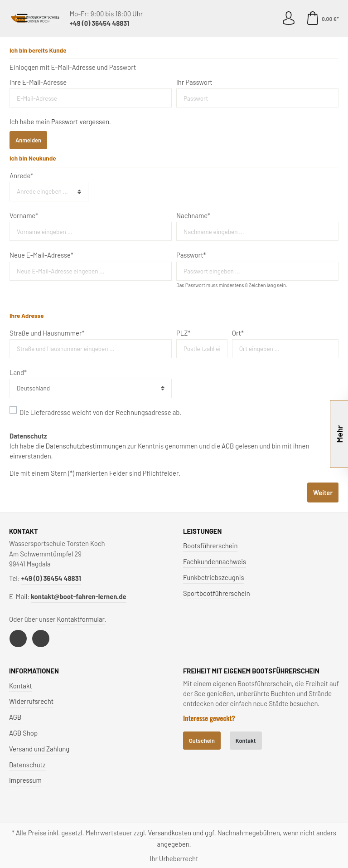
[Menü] (22, 19)
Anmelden (28, 140)
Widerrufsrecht (31, 701)
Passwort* (191, 255)
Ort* (238, 333)
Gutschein (202, 741)
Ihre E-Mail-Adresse (38, 82)
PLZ (183, 333)
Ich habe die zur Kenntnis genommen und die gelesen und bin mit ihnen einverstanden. (159, 451)
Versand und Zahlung (39, 749)
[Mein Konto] (289, 19)
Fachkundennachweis (215, 561)
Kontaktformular (81, 619)
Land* (18, 372)
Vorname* (24, 215)
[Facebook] (18, 639)
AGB (228, 446)
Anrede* (21, 176)
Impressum (25, 780)
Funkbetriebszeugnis (214, 577)
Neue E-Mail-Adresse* (41, 255)
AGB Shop (23, 733)
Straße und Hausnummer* (47, 333)
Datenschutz (27, 765)
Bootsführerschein (210, 546)
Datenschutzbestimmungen (86, 446)
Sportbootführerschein (217, 593)
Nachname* (193, 215)
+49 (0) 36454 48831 (99, 23)
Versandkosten (170, 833)
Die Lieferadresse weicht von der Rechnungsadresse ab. (100, 412)
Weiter (323, 493)
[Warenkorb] (321, 19)
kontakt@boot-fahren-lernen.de (78, 596)
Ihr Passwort (194, 82)
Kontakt (21, 686)
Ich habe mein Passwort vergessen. (60, 122)
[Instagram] (41, 639)
